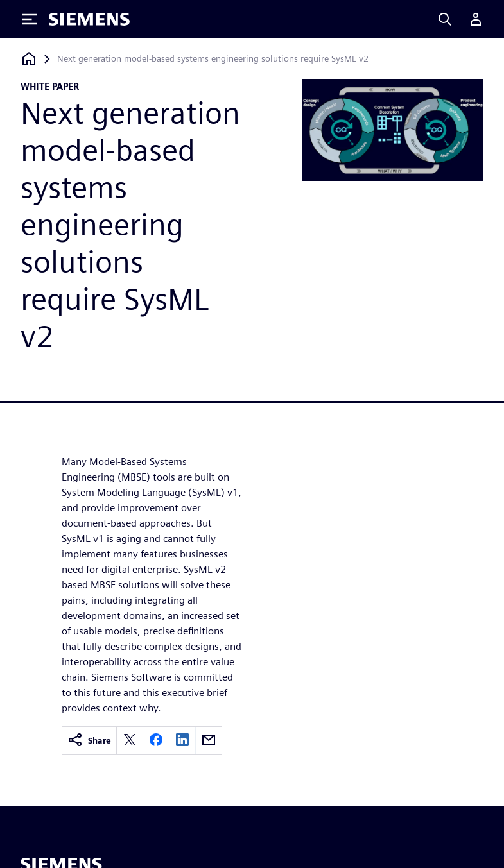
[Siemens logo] (89, 19)
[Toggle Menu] (30, 19)
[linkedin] (182, 741)
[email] (209, 741)
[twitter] (130, 741)
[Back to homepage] (29, 59)
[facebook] (156, 741)
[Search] (445, 19)
